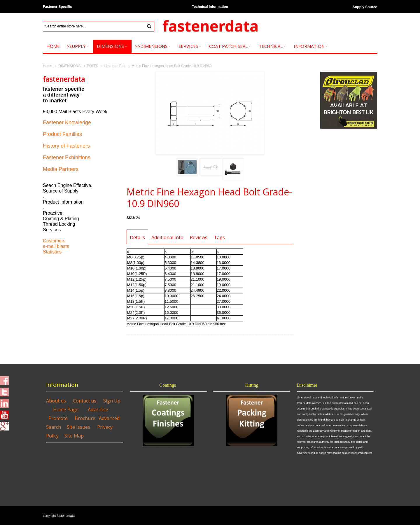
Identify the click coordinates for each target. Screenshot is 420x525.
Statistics (52, 252)
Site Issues (78, 427)
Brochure (85, 418)
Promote (58, 418)
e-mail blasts (56, 246)
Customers (54, 241)
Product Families (62, 134)
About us (56, 401)
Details (137, 237)
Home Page (66, 409)
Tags (219, 237)
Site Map (74, 436)
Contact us (85, 401)
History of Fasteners (66, 146)
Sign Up (112, 401)
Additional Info (167, 237)
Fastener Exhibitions (67, 157)
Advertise (98, 409)
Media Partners (61, 169)
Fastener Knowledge (67, 123)
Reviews (199, 237)
